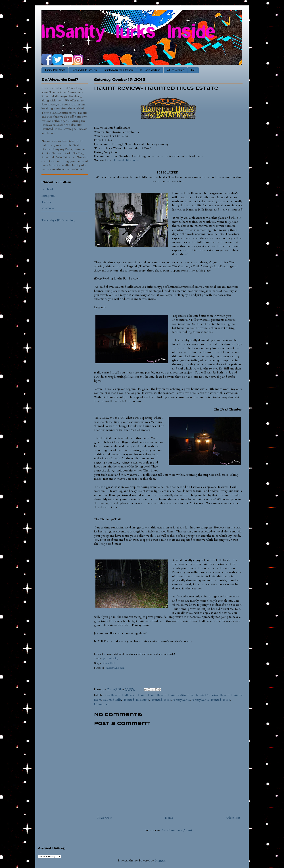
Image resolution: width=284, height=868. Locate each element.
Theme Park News (55, 70)
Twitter (46, 202)
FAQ (193, 70)
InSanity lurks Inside (116, 668)
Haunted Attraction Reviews (118, 70)
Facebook (48, 189)
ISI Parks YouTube (150, 70)
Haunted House (161, 700)
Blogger (160, 861)
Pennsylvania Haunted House (211, 700)
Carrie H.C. (109, 663)
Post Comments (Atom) (177, 830)
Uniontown (102, 704)
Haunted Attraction (181, 695)
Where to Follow (176, 70)
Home (169, 818)
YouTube (48, 208)
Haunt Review (157, 695)
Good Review (112, 695)
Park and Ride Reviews (84, 70)
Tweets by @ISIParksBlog (58, 220)
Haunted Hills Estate (126, 160)
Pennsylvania (181, 700)
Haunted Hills (112, 700)
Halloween (129, 695)
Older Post (233, 818)
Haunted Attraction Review (212, 695)
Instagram (48, 196)
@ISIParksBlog (111, 659)
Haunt (142, 695)
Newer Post (104, 818)
